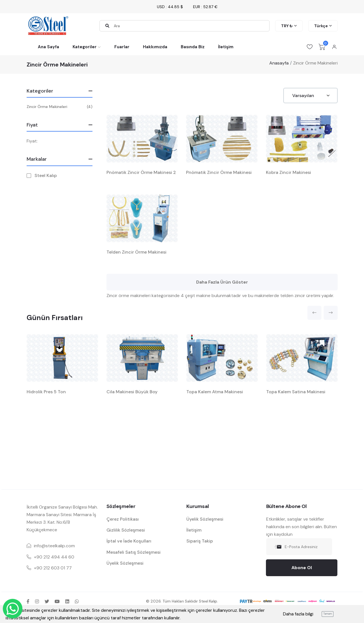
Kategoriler (85, 47)
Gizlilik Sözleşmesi (126, 530)
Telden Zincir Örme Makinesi (136, 252)
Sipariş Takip (200, 541)
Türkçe (321, 26)
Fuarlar (122, 47)
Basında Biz (193, 47)
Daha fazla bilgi (298, 614)
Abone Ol (302, 568)
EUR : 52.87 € (205, 7)
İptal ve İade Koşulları (129, 541)
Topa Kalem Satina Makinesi (296, 392)
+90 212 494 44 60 (54, 557)
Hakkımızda (155, 47)
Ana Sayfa (48, 47)
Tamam (328, 614)
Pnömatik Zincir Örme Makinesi (219, 172)
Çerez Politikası (123, 519)
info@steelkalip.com (54, 546)
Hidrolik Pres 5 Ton (46, 392)
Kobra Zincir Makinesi (288, 172)
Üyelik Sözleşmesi (125, 563)
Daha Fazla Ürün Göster (222, 282)
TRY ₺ (287, 26)
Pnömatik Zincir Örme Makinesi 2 (141, 172)
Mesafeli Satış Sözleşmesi (134, 552)
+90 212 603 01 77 (53, 568)
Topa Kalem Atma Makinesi (215, 392)
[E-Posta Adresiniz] (299, 547)
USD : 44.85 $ (170, 7)
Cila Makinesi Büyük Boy (132, 392)
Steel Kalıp (46, 176)
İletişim (226, 47)
